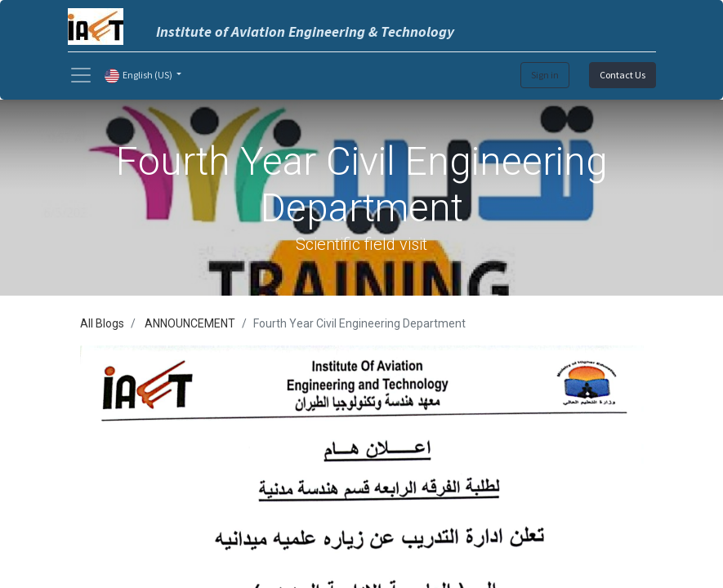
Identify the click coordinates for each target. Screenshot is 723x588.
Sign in (545, 75)
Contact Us (623, 75)
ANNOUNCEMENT (190, 323)
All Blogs (102, 323)
